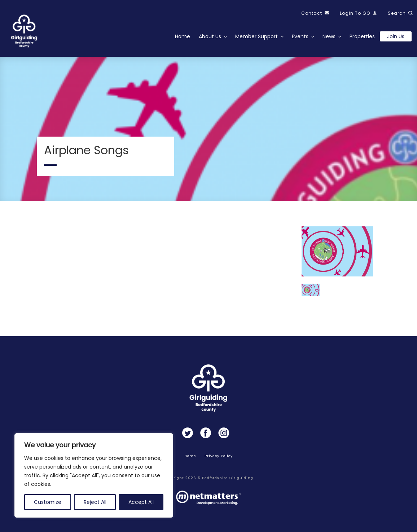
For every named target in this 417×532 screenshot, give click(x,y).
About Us (210, 36)
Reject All (95, 502)
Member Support (256, 36)
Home (183, 36)
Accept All (141, 502)
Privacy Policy (218, 456)
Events (300, 36)
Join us (396, 36)
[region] (94, 475)
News (329, 36)
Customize (48, 502)
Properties (362, 36)
